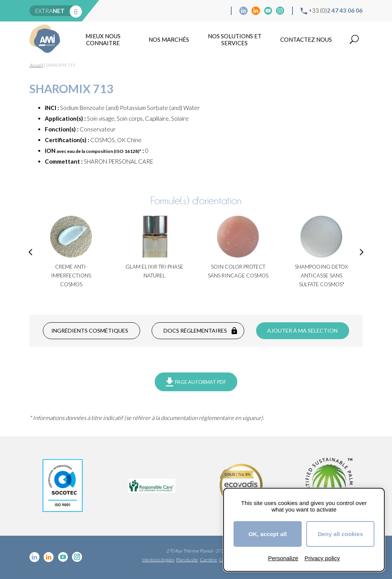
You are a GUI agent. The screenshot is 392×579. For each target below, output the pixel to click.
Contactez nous (306, 39)
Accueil (36, 65)
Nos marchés (169, 39)
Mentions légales (158, 560)
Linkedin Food (256, 11)
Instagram (280, 11)
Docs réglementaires (195, 331)
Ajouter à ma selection (302, 331)
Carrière (208, 560)
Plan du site (187, 560)
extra (50, 11)
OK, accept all (268, 534)
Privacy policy (322, 558)
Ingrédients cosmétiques (90, 331)
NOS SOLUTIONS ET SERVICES (235, 39)
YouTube (268, 11)
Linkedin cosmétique (243, 11)
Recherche (354, 39)
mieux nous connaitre (103, 39)
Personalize (283, 558)
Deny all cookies (340, 534)
